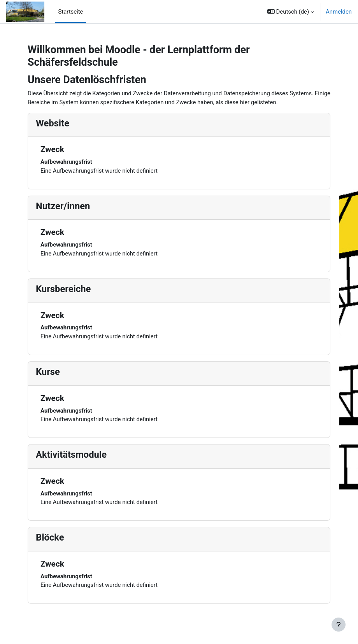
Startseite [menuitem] (71, 12)
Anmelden (339, 12)
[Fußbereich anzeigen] (339, 625)
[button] (291, 12)
